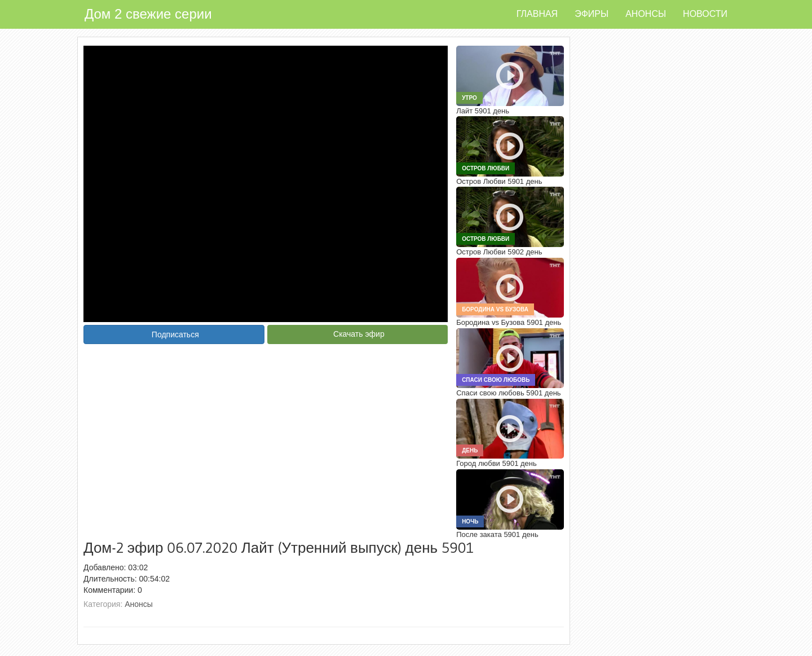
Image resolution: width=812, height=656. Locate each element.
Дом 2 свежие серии (148, 14)
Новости (705, 14)
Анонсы (646, 14)
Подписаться (175, 334)
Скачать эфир (359, 334)
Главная (537, 14)
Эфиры (592, 14)
